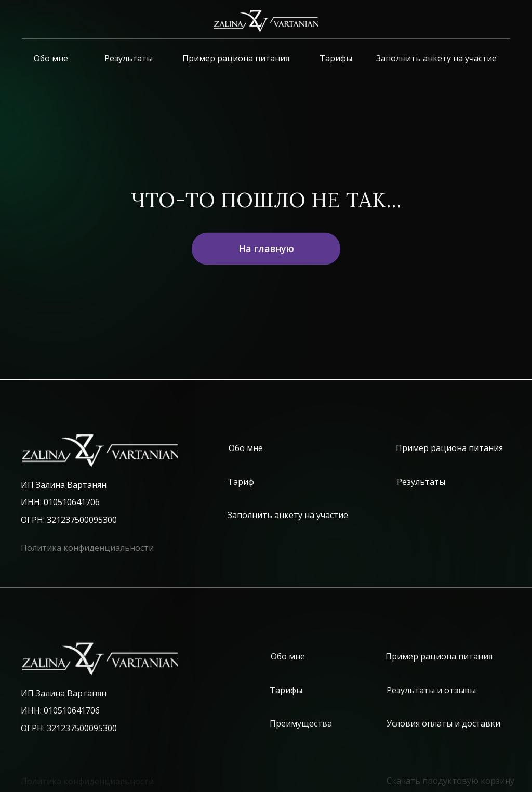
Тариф (241, 482)
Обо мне (51, 58)
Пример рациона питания (236, 58)
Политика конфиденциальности (87, 548)
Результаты (129, 58)
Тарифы (336, 58)
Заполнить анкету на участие (436, 58)
